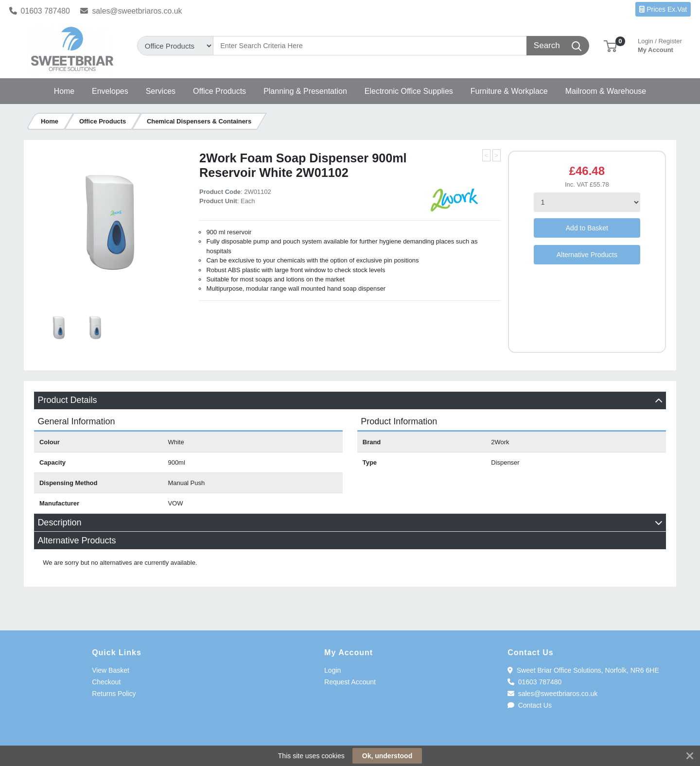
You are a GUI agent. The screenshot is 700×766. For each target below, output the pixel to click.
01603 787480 (40, 11)
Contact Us (530, 705)
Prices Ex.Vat (663, 9)
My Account (660, 44)
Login (332, 670)
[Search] (370, 46)
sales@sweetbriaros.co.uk (131, 11)
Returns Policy (114, 694)
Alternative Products (587, 255)
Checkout (106, 682)
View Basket (111, 670)
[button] (610, 45)
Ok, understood (387, 756)
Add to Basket (587, 228)
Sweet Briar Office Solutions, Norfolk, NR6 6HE (583, 670)
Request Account (350, 682)
